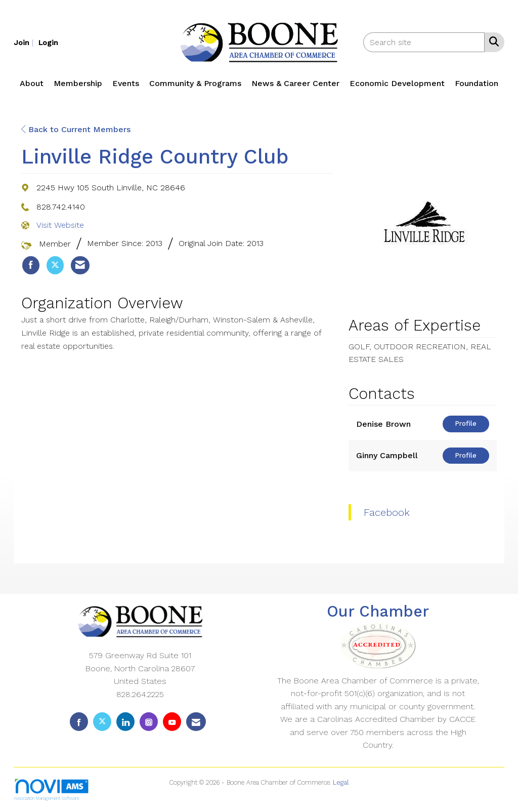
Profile (466, 423)
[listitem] (25, 42)
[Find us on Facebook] (79, 722)
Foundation (477, 83)
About (32, 83)
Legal (341, 782)
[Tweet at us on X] (102, 722)
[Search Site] (492, 42)
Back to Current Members (76, 129)
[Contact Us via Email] (196, 722)
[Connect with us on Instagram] (149, 722)
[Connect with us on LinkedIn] (125, 722)
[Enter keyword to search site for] (424, 42)
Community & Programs (195, 83)
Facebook (387, 512)
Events (126, 83)
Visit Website (60, 225)
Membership (78, 83)
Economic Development (397, 83)
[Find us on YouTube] (172, 722)
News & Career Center (295, 83)
